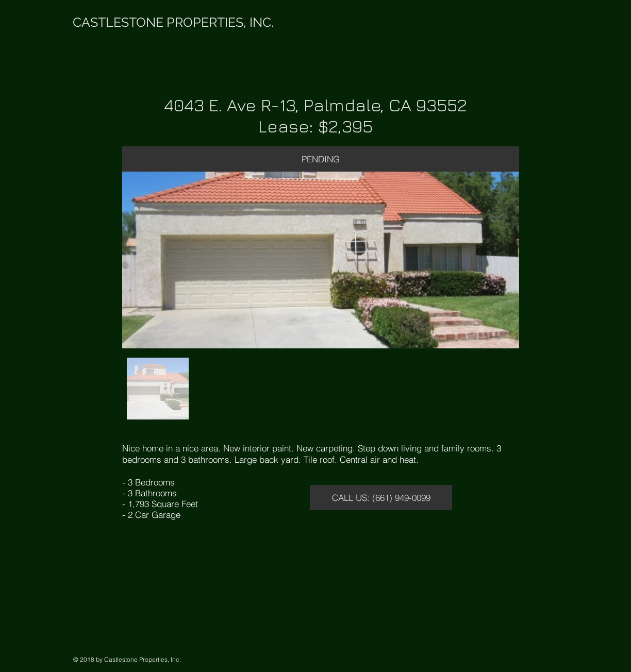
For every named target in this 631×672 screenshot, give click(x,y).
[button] (321, 159)
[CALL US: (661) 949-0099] (381, 498)
